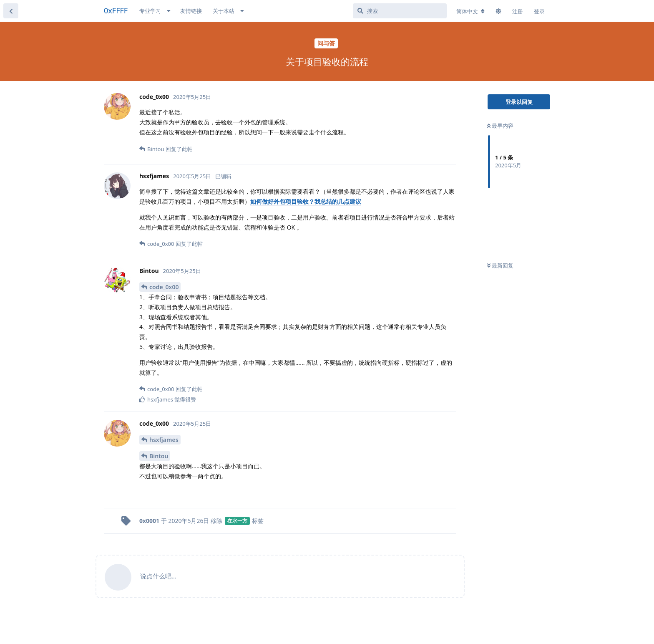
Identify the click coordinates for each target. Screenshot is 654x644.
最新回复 (500, 265)
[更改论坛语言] (470, 11)
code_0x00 (164, 287)
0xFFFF (116, 10)
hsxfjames (164, 440)
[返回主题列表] (11, 11)
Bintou (159, 456)
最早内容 (500, 126)
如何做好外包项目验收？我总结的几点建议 (306, 201)
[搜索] (400, 11)
